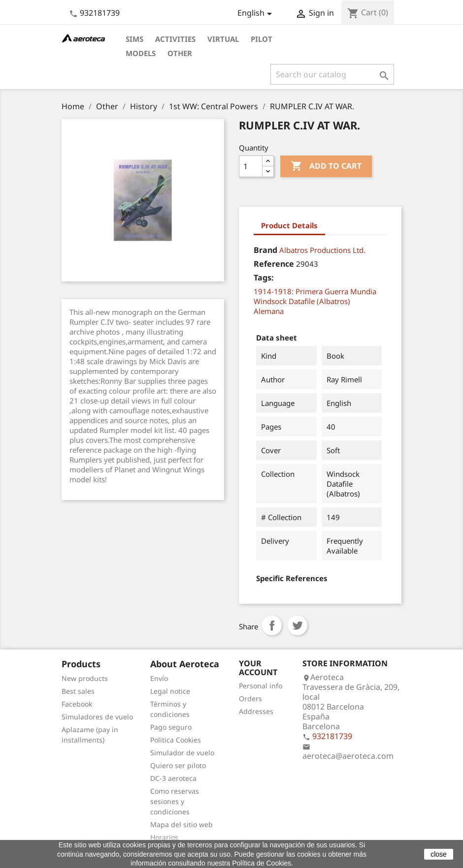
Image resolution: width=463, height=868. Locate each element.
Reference (274, 264)
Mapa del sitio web (182, 824)
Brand (265, 250)
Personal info (261, 686)
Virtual (223, 39)
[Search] (332, 74)
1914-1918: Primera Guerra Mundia (315, 291)
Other (180, 53)
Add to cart (326, 166)
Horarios (164, 837)
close (439, 854)
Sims (134, 39)
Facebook (77, 704)
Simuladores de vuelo (97, 717)
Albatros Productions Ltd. (322, 250)
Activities (175, 39)
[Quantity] (251, 166)
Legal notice (170, 691)
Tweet (298, 625)
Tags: (264, 278)
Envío (159, 678)
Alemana (269, 311)
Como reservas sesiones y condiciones (175, 801)
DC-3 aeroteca (173, 778)
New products (85, 678)
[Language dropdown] (256, 14)
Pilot (262, 39)
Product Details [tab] (289, 225)
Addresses (256, 711)
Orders (250, 698)
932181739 (100, 13)
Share (272, 625)
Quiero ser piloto (178, 765)
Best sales (78, 691)
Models (141, 53)
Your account (258, 668)
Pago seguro (171, 727)
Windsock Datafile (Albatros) (302, 301)
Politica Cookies (176, 740)
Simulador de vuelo (182, 753)
